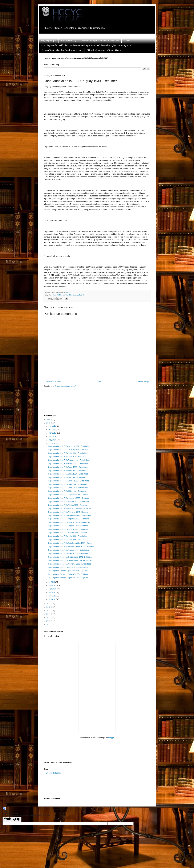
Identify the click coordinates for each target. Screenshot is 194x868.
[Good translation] (7, 819)
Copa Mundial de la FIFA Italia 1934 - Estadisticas (68, 453)
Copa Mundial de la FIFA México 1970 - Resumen (68, 505)
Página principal (49, 41)
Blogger (111, 738)
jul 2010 (52, 582)
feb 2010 (52, 429)
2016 (49, 621)
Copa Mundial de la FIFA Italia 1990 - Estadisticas (68, 536)
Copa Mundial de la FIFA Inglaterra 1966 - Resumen (69, 498)
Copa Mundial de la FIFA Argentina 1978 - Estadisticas (70, 515)
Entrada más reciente (53, 382)
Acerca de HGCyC (69, 41)
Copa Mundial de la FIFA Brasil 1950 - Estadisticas (68, 467)
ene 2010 (52, 426)
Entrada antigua (143, 382)
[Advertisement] (98, 403)
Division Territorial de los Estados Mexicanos (62, 50)
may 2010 (53, 440)
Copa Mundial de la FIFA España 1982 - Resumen (68, 526)
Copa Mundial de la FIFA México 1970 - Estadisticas (69, 502)
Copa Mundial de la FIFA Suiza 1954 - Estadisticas (68, 474)
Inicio (99, 382)
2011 (49, 604)
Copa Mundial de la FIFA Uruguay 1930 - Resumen (68, 450)
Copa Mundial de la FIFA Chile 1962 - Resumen (67, 491)
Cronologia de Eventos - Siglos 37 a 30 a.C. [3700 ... (69, 578)
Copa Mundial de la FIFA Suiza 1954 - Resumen (67, 477)
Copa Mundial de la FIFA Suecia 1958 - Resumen (68, 484)
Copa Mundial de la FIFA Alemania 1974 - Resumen (69, 512)
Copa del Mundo (58, 295)
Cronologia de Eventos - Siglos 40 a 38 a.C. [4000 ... (69, 574)
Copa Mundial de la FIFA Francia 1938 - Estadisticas (69, 460)
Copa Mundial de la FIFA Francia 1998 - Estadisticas (69, 550)
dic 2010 (52, 599)
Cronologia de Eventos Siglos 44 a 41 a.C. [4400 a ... (69, 571)
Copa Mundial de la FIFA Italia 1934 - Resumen (67, 457)
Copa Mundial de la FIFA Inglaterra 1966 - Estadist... (69, 495)
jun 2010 (52, 443)
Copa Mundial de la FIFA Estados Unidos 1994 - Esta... (70, 543)
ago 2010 (52, 586)
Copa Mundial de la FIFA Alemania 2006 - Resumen (69, 567)
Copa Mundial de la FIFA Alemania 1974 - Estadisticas (70, 509)
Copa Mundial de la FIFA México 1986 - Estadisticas (69, 529)
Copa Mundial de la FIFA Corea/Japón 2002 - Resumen (70, 560)
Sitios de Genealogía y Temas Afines (104, 50)
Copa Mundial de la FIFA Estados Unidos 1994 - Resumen (71, 547)
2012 (49, 607)
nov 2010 (52, 596)
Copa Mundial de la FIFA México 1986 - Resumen (68, 533)
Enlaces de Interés (53, 773)
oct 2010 (52, 592)
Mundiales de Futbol (76, 295)
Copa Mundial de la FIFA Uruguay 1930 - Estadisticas (69, 446)
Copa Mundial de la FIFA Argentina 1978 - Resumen (69, 519)
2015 (49, 617)
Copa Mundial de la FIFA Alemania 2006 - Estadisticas (70, 564)
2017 (49, 624)
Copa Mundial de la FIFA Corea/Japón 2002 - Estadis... (70, 557)
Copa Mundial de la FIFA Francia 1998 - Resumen (68, 553)
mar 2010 (53, 433)
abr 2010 (52, 436)
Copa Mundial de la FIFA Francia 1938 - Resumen (68, 464)
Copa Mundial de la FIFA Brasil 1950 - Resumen (67, 471)
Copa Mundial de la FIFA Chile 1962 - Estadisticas (68, 488)
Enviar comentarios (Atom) (65, 386)
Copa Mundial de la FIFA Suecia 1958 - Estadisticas (69, 481)
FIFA (67, 295)
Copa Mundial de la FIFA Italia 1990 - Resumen (67, 540)
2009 (49, 420)
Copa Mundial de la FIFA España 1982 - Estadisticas (69, 522)
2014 (49, 614)
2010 (49, 423)
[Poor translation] (17, 819)
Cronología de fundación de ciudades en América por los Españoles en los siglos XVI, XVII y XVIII (86, 45)
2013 (49, 611)
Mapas (127, 41)
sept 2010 (53, 589)
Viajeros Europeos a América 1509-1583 (101, 41)
